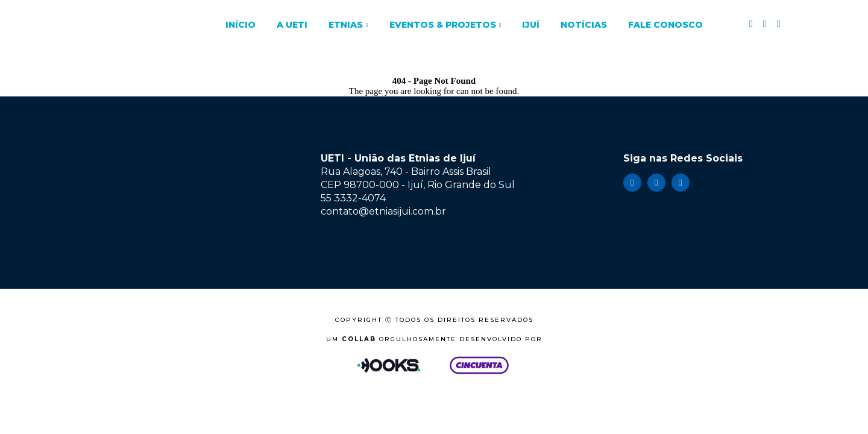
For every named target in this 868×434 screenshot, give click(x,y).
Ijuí (531, 25)
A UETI (292, 25)
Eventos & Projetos (443, 25)
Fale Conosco (665, 25)
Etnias (346, 25)
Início (241, 25)
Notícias (584, 25)
